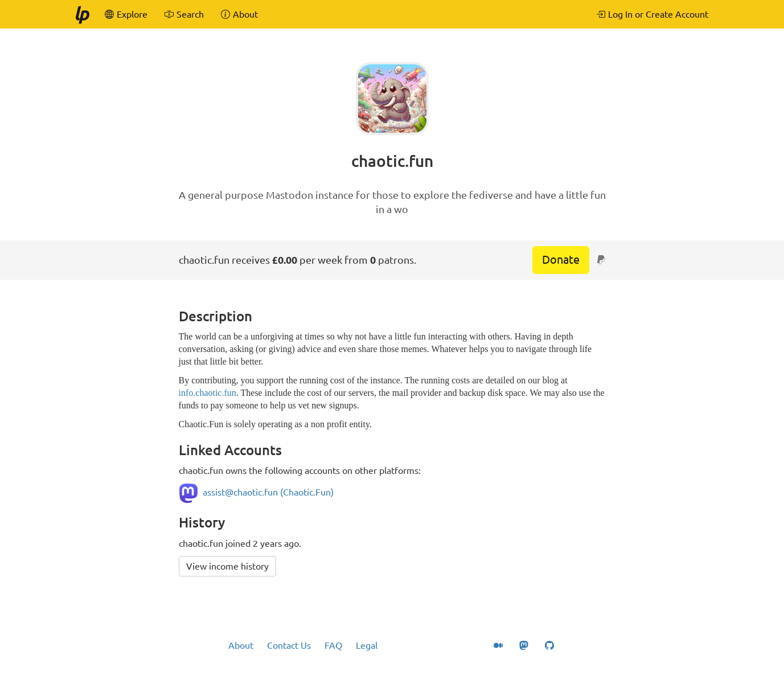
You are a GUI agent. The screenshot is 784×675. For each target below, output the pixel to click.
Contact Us (289, 645)
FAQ (333, 645)
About (241, 645)
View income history (227, 566)
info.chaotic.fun (208, 393)
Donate (561, 259)
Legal (367, 645)
